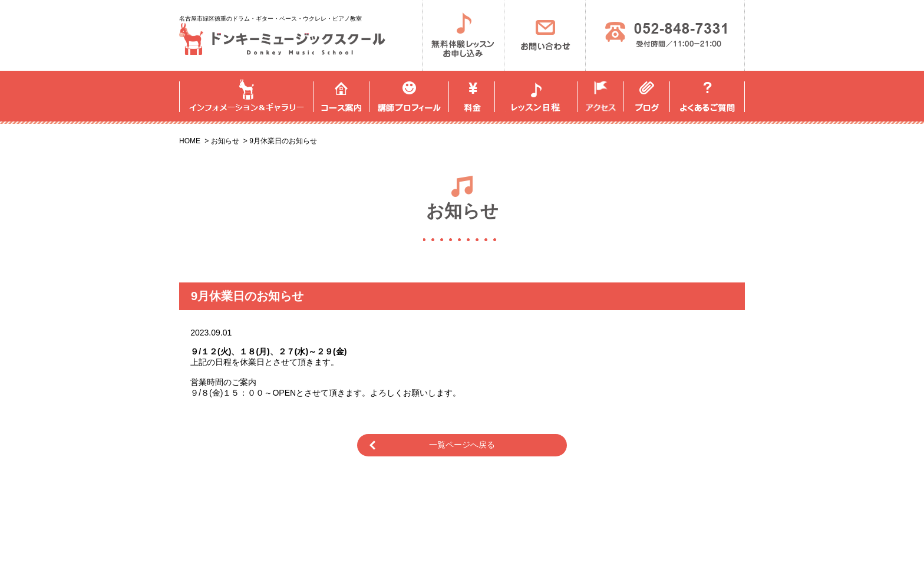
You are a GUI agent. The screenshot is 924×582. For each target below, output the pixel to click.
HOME (190, 141)
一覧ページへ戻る (462, 445)
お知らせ (225, 141)
